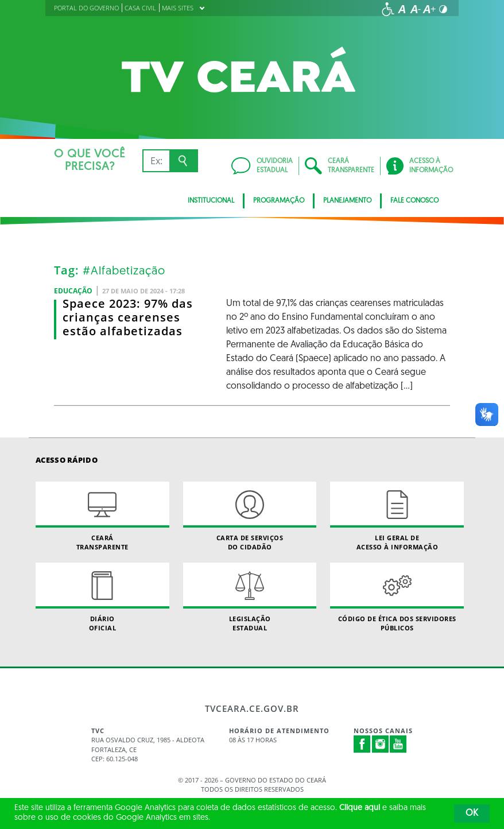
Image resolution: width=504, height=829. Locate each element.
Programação (279, 201)
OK (472, 813)
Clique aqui (360, 808)
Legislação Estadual (250, 597)
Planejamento (347, 201)
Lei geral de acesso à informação (397, 516)
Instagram (381, 744)
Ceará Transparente (102, 516)
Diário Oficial (102, 597)
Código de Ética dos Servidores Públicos (397, 597)
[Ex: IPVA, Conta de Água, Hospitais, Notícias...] (156, 161)
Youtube (398, 744)
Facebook (362, 744)
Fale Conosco (414, 201)
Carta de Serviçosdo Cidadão (250, 516)
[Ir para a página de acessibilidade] (388, 9)
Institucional (211, 201)
